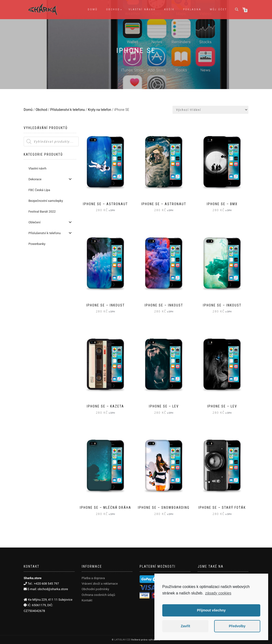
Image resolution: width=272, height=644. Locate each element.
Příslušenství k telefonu (68, 110)
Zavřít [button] (185, 626)
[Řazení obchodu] (210, 110)
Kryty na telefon (100, 110)
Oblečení (50, 222)
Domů (93, 9)
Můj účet (218, 9)
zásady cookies (218, 593)
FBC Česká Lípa (39, 190)
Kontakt (87, 600)
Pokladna (192, 9)
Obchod (113, 9)
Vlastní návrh (142, 9)
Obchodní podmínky (95, 589)
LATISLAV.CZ (122, 640)
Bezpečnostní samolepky (46, 201)
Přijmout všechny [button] (211, 610)
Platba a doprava (93, 578)
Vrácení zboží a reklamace (100, 584)
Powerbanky (37, 244)
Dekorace (50, 179)
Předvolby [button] (237, 626)
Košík (169, 9)
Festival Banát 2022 (42, 212)
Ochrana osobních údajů (98, 595)
